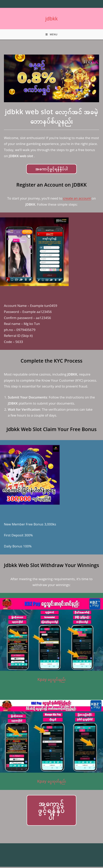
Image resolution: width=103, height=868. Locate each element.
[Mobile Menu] (51, 35)
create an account (77, 200)
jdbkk (51, 18)
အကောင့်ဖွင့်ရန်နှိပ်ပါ (52, 170)
